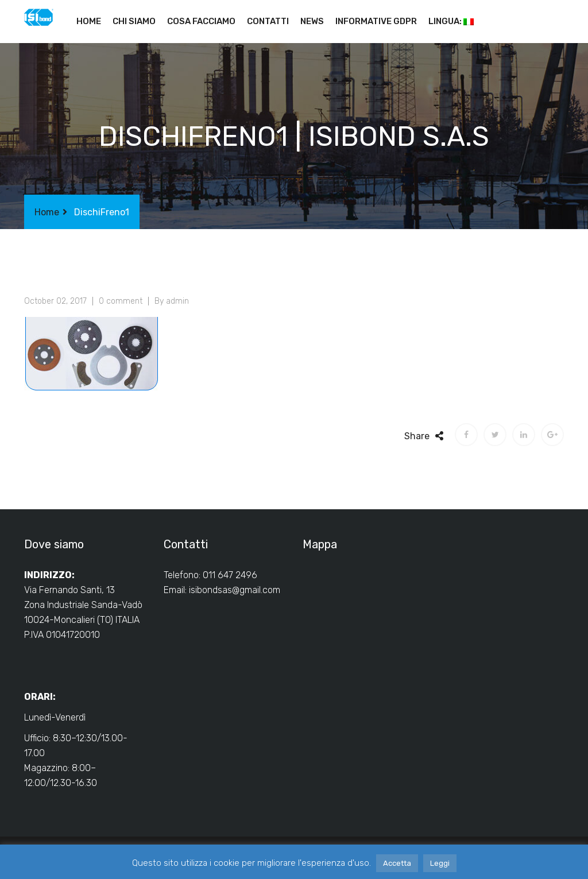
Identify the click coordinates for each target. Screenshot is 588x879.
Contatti (268, 21)
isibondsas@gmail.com (235, 590)
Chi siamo (134, 21)
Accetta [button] (397, 863)
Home (89, 21)
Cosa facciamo (201, 21)
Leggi (440, 863)
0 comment (121, 301)
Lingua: (451, 21)
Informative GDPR (376, 21)
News (312, 21)
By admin (172, 301)
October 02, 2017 (55, 301)
